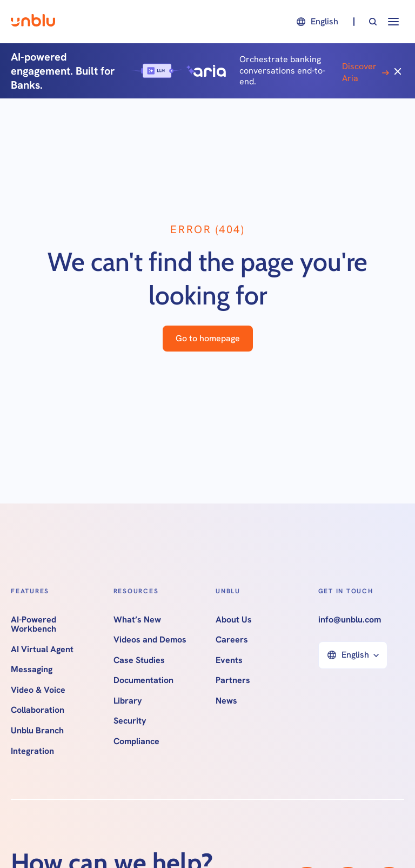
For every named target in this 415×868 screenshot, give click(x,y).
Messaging (32, 670)
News (226, 701)
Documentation (143, 680)
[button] (316, 22)
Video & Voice (38, 690)
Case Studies (139, 660)
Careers (232, 640)
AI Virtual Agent (42, 650)
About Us (234, 620)
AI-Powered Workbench (34, 624)
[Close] (398, 71)
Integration (32, 751)
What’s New (137, 620)
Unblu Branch (37, 731)
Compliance (136, 741)
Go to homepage (208, 338)
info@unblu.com (350, 620)
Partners (233, 680)
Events (229, 660)
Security (130, 721)
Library (128, 701)
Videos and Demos (150, 640)
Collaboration (38, 710)
